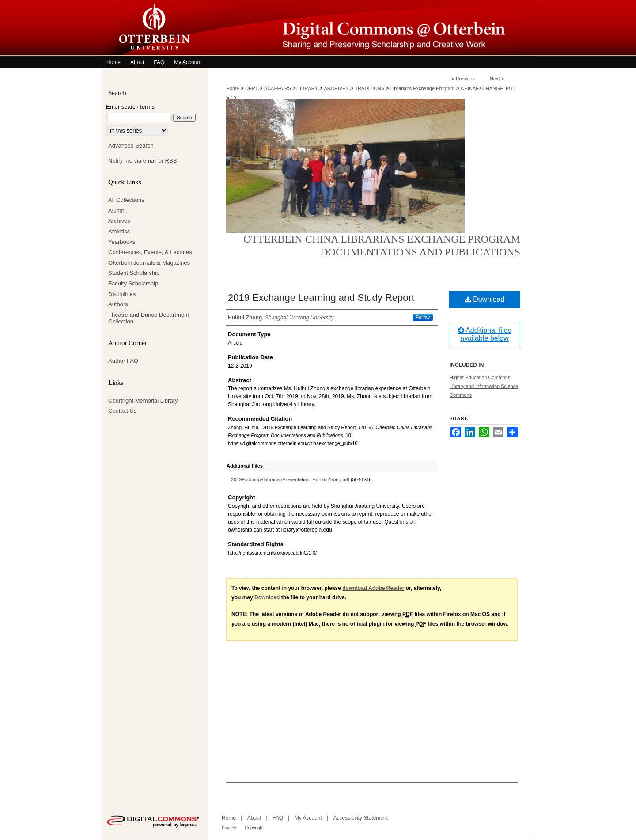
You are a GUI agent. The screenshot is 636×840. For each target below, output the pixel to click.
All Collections (126, 200)
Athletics (119, 231)
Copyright (254, 828)
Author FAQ (123, 361)
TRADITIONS (369, 88)
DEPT (252, 88)
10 (233, 98)
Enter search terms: (131, 107)
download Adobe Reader (373, 588)
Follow (423, 317)
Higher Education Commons (480, 377)
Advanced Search (131, 146)
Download (485, 299)
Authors (118, 304)
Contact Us (122, 411)
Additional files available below (485, 334)
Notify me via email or (142, 161)
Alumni (117, 211)
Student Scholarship (134, 273)
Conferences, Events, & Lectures (150, 252)
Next (495, 79)
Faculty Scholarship (133, 283)
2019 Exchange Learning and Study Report (321, 298)
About (254, 818)
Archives (119, 221)
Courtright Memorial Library (143, 401)
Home (233, 88)
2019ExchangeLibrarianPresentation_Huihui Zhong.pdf (290, 479)
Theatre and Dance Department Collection (149, 318)
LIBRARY (308, 88)
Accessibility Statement (361, 818)
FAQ (278, 818)
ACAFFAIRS (278, 88)
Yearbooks (122, 242)
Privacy (229, 828)
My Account (308, 818)
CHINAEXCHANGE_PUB (488, 88)
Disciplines (122, 294)
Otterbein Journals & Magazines (149, 263)
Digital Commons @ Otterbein (371, 28)
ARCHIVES (337, 88)
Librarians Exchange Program (423, 88)
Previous (465, 79)
